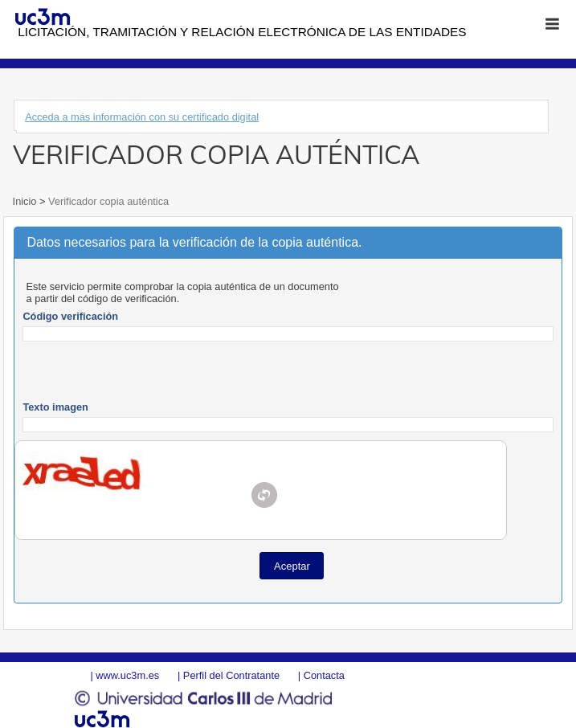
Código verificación (70, 316)
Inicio (26, 201)
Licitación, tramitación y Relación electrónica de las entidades (242, 32)
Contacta (324, 675)
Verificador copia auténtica (108, 201)
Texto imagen (55, 407)
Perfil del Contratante (231, 675)
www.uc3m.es (127, 675)
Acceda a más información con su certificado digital (142, 117)
